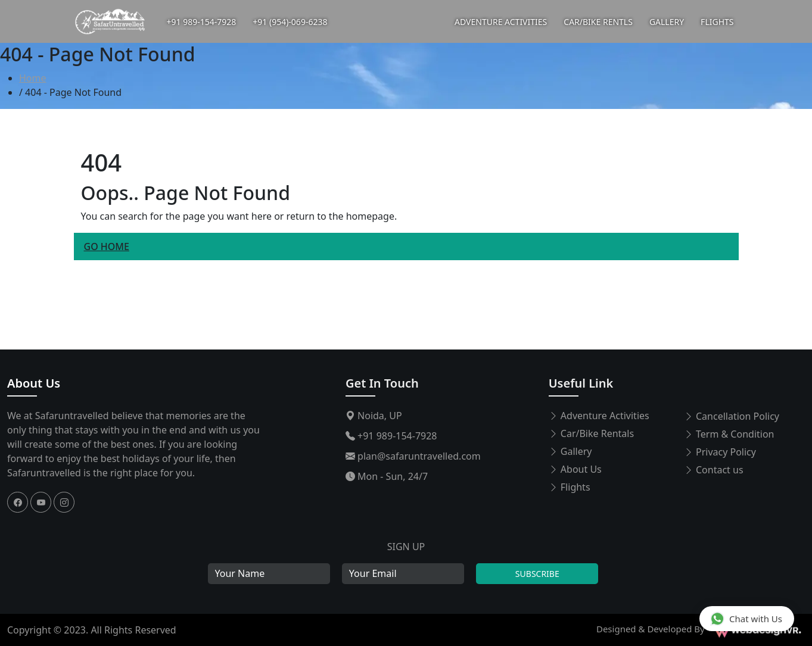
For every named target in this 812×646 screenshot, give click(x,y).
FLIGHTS (717, 22)
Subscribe (537, 574)
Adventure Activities (599, 416)
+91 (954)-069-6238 (290, 22)
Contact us (714, 470)
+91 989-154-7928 (202, 22)
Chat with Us (746, 618)
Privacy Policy (720, 452)
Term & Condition (729, 434)
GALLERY (667, 22)
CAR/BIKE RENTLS (598, 22)
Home (33, 78)
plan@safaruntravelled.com (413, 456)
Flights (570, 487)
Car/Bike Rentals (591, 433)
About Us (34, 383)
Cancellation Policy (732, 416)
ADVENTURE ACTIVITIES (501, 22)
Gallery (570, 451)
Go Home (107, 246)
